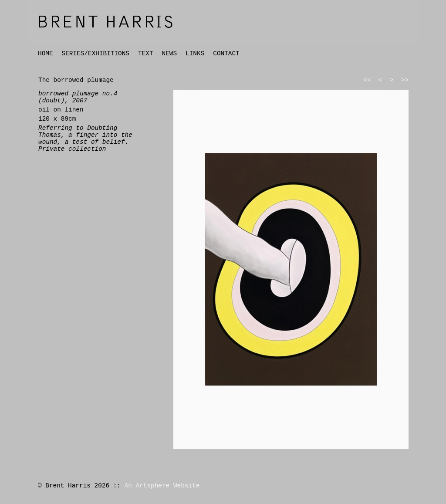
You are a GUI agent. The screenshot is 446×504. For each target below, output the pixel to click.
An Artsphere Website (162, 486)
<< (367, 80)
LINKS (195, 54)
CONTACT (226, 54)
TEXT (146, 54)
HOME (46, 54)
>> (405, 80)
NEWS (170, 54)
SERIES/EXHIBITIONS (96, 54)
